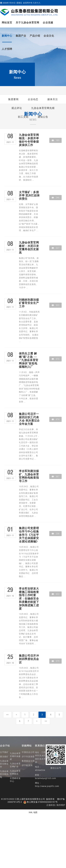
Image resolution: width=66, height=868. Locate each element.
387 (55, 477)
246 (55, 198)
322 (55, 594)
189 (55, 140)
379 (55, 661)
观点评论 (17, 108)
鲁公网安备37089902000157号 (41, 802)
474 (55, 419)
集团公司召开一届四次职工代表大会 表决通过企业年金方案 (29, 419)
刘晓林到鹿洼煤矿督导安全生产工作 (29, 303)
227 (55, 248)
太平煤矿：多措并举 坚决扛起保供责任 (29, 196)
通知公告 (43, 117)
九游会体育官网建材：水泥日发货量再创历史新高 (29, 248)
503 (55, 305)
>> (46, 721)
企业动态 (33, 99)
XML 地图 (33, 812)
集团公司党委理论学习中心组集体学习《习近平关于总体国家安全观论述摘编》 (29, 535)
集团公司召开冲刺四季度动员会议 (29, 659)
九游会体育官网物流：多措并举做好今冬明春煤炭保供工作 (29, 140)
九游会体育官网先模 (43, 108)
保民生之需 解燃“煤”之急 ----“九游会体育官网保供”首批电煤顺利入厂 (29, 360)
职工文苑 (23, 117)
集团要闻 (13, 99)
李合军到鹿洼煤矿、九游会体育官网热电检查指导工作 (29, 476)
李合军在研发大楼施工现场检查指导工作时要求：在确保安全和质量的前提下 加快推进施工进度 (29, 599)
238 (55, 534)
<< (7, 715)
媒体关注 (53, 99)
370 (55, 359)
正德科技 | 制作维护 (56, 805)
